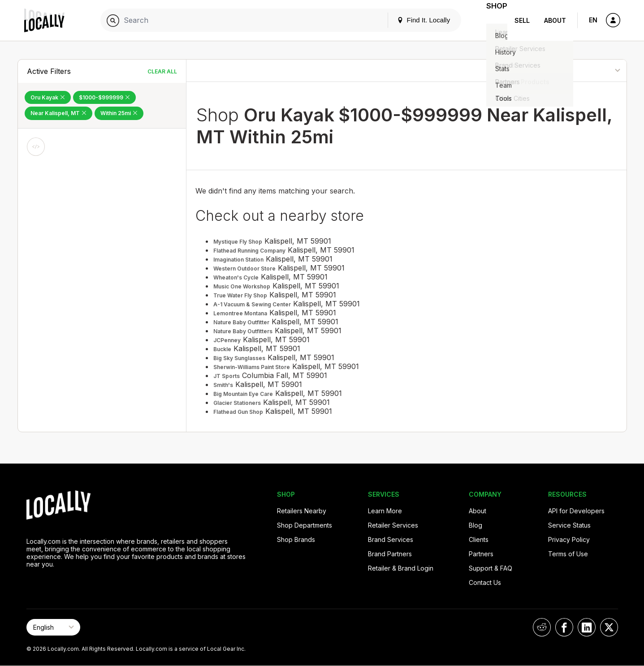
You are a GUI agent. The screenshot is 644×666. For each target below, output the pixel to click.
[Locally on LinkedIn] (587, 627)
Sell (522, 20)
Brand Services (391, 539)
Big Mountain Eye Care (243, 394)
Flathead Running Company (249, 251)
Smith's (223, 385)
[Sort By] (581, 71)
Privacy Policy (569, 539)
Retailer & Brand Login (401, 568)
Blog (475, 525)
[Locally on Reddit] (542, 627)
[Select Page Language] (53, 627)
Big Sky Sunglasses (239, 358)
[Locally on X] (609, 627)
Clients (479, 539)
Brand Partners (390, 554)
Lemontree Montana (240, 313)
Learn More (385, 511)
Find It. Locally (412, 20)
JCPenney (227, 340)
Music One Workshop (242, 286)
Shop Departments (305, 525)
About (555, 20)
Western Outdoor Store (244, 269)
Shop (491, 20)
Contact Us (485, 582)
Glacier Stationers (237, 403)
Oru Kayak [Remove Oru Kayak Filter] (48, 97)
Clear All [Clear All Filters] (162, 71)
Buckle (222, 349)
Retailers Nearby (302, 511)
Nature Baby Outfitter (241, 322)
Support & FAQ (491, 568)
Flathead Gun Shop (238, 412)
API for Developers (576, 511)
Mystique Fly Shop (238, 242)
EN (593, 20)
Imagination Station (238, 260)
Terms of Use (568, 554)
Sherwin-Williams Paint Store (252, 367)
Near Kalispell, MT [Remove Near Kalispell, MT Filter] (58, 113)
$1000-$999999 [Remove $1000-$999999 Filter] (104, 97)
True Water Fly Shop (240, 295)
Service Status (569, 525)
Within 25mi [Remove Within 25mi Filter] (119, 113)
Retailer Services (393, 525)
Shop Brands (296, 539)
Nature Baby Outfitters (243, 331)
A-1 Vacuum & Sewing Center (252, 304)
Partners (481, 554)
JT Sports (227, 376)
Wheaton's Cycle (236, 277)
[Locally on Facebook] (564, 627)
